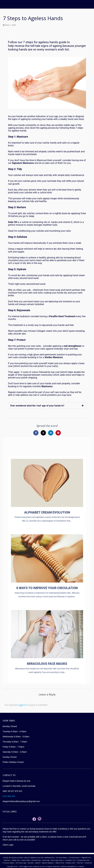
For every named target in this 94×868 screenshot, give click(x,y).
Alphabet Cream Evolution (47, 512)
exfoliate (57, 243)
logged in (23, 705)
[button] (47, 406)
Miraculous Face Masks (47, 664)
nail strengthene (72, 346)
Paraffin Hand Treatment (62, 316)
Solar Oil (12, 222)
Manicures (28, 163)
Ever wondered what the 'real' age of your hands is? (37, 406)
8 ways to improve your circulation (47, 588)
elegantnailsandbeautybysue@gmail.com (21, 801)
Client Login (8, 845)
